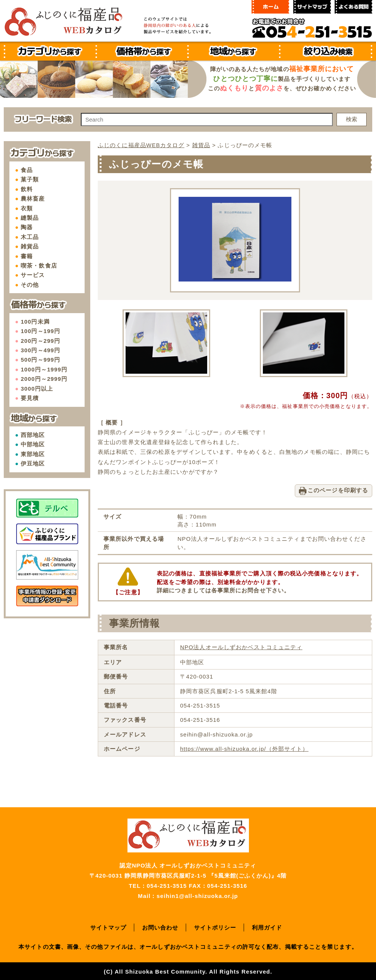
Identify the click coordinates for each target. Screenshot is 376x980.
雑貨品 (30, 246)
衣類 (27, 208)
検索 (352, 119)
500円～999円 (40, 360)
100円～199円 (40, 331)
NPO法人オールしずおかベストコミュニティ (241, 647)
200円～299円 (40, 341)
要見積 (30, 398)
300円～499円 (40, 350)
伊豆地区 (33, 463)
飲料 (27, 189)
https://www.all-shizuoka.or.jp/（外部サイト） (244, 748)
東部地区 (33, 454)
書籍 (27, 256)
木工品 (30, 237)
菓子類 (30, 179)
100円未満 (35, 322)
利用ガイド (267, 926)
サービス (33, 275)
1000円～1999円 (44, 369)
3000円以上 (37, 389)
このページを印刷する (338, 490)
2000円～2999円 (44, 379)
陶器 (27, 227)
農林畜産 (33, 199)
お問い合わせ (160, 926)
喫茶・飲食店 (39, 266)
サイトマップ (108, 926)
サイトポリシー (215, 926)
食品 (27, 170)
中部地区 (33, 444)
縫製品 (30, 218)
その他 (30, 285)
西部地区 (33, 435)
